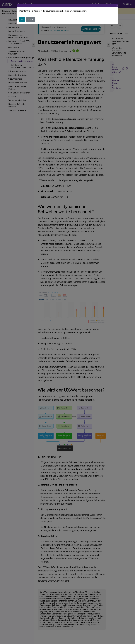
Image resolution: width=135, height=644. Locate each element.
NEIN (31, 19)
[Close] (117, 6)
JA (22, 19)
